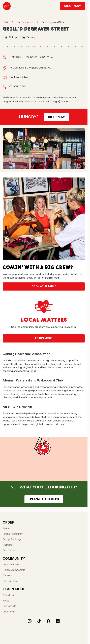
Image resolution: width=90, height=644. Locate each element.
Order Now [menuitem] (72, 6)
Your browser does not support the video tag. (44, 459)
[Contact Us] (14, 606)
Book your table (44, 286)
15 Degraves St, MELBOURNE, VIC (31, 68)
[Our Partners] (14, 581)
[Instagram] (30, 621)
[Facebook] (48, 621)
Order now (56, 117)
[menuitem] (7, 6)
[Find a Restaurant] (13, 534)
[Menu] (13, 529)
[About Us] (14, 595)
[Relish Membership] (14, 570)
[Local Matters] (14, 565)
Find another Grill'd (44, 499)
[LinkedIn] (58, 621)
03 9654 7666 (18, 87)
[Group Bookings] (13, 540)
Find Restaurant (25, 22)
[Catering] (13, 545)
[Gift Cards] (13, 551)
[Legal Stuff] (14, 612)
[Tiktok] (39, 621)
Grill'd (6, 22)
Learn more (44, 338)
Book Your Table (19, 77)
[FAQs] (14, 601)
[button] (15, 6)
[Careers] (14, 576)
